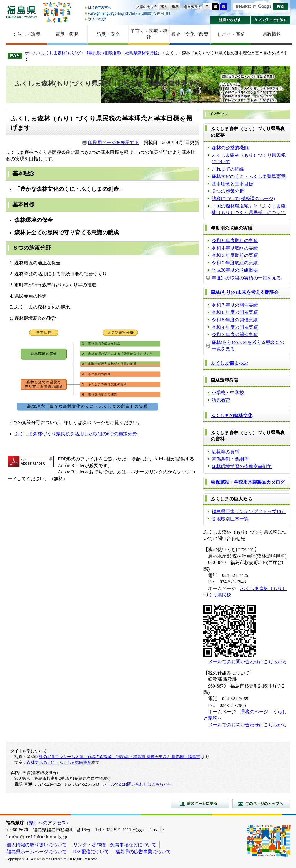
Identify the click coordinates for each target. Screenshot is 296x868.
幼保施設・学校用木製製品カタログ (248, 482)
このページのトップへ (261, 803)
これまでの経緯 (228, 169)
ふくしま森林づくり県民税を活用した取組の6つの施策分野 (76, 434)
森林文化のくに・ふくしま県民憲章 (249, 176)
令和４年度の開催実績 (235, 327)
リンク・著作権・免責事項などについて (115, 845)
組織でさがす (230, 20)
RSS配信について (91, 852)
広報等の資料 (225, 452)
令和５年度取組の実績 (235, 241)
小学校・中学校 (228, 393)
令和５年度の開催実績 (235, 320)
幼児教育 (221, 400)
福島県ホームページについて (37, 852)
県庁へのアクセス (47, 823)
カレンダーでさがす (270, 20)
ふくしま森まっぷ (229, 363)
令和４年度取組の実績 (235, 248)
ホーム (31, 53)
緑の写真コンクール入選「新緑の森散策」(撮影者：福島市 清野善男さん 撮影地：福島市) (120, 757)
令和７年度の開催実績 (235, 305)
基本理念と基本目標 (232, 184)
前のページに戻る (200, 803)
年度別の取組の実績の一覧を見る (246, 278)
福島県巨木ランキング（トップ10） (249, 512)
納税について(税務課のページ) (243, 199)
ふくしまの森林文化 (232, 415)
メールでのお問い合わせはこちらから (247, 662)
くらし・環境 (26, 34)
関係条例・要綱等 (230, 459)
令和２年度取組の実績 (235, 263)
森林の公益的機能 (230, 148)
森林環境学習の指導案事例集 (242, 466)
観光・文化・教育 (190, 34)
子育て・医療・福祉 (149, 34)
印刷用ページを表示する (114, 142)
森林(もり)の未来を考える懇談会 (245, 292)
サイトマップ (128, 19)
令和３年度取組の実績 (235, 255)
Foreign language (128, 13)
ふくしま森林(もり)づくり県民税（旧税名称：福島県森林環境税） (101, 53)
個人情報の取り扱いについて (37, 845)
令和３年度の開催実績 (235, 335)
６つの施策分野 (228, 191)
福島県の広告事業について (143, 852)
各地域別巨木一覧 (230, 519)
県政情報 (272, 34)
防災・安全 (108, 34)
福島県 (22, 12)
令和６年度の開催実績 (235, 312)
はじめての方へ (128, 8)
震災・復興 (67, 34)
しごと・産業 (231, 34)
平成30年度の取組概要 (235, 270)
